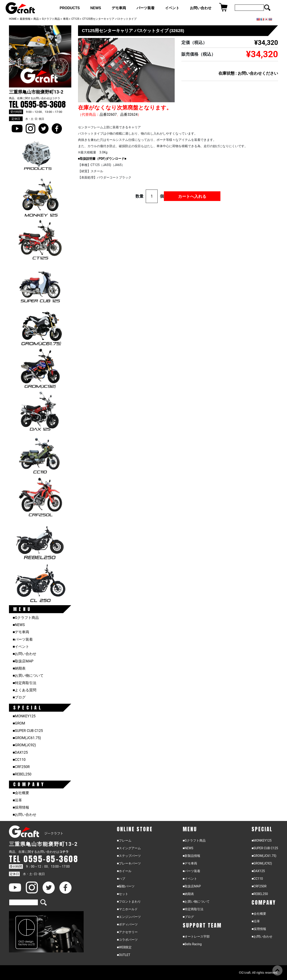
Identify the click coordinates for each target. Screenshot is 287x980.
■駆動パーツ (126, 886)
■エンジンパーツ (129, 917)
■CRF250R (21, 767)
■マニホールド (127, 909)
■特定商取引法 (25, 683)
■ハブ (121, 879)
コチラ (56, 98)
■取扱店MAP (23, 661)
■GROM (19, 723)
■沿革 (17, 800)
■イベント (21, 647)
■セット (122, 894)
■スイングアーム (129, 848)
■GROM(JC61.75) (27, 738)
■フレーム (124, 840)
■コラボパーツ (127, 940)
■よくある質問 (25, 690)
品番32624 (129, 115)
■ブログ (19, 697)
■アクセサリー (127, 932)
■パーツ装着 (23, 639)
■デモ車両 (21, 632)
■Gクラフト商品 (26, 618)
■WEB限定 (124, 947)
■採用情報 (21, 807)
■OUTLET (124, 955)
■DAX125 (20, 752)
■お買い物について (28, 676)
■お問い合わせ (25, 654)
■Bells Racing (192, 944)
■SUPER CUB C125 (28, 731)
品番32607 (108, 115)
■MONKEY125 (24, 716)
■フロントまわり (129, 901)
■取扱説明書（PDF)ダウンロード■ (102, 159)
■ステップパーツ (129, 856)
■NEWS (19, 625)
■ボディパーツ (127, 924)
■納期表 (19, 668)
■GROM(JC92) (24, 745)
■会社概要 (21, 793)
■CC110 (19, 760)
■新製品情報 (191, 856)
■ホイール (124, 871)
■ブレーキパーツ (129, 863)
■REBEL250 (22, 774)
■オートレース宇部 (196, 936)
